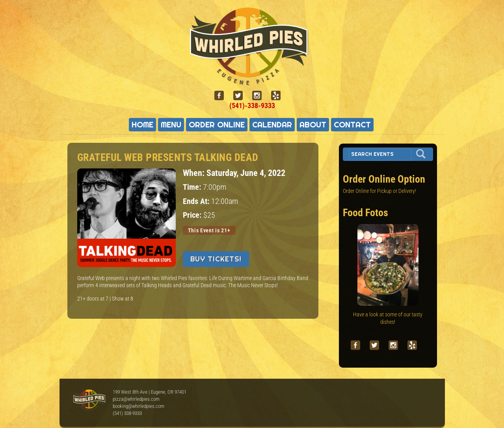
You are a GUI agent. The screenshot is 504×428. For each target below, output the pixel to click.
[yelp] (279, 96)
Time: (193, 187)
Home (142, 125)
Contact (352, 125)
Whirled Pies (89, 400)
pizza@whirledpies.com (136, 399)
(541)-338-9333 (252, 106)
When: (195, 173)
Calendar (272, 125)
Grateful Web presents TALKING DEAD (168, 157)
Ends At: (197, 201)
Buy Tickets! (216, 259)
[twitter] (241, 96)
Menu (171, 125)
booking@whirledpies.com (139, 406)
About (313, 125)
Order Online (217, 125)
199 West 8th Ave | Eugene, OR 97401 (150, 392)
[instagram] (260, 96)
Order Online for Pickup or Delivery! (379, 191)
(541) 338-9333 (127, 413)
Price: (193, 215)
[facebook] (222, 96)
